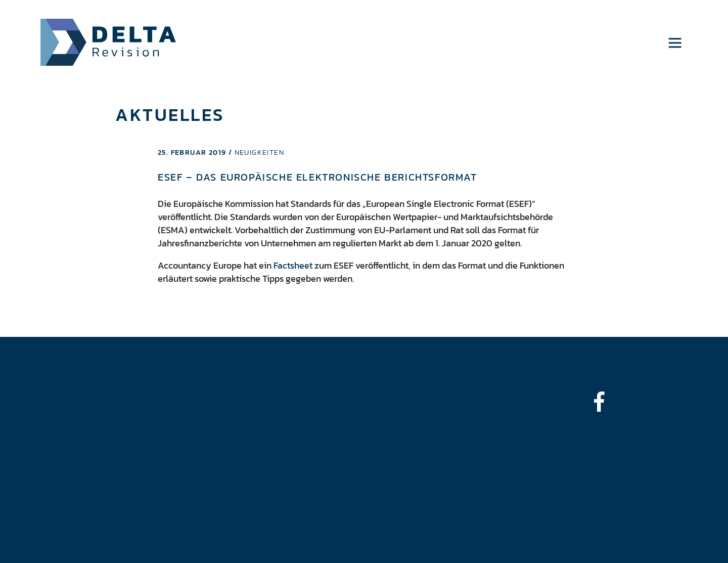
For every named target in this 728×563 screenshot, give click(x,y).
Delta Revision (108, 42)
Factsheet (293, 265)
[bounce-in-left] (604, 402)
